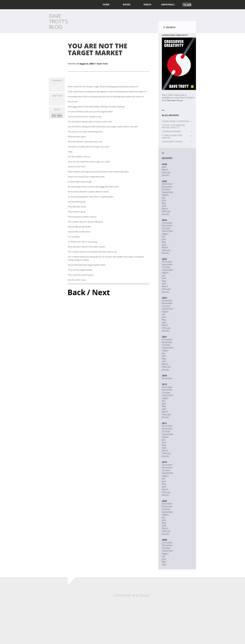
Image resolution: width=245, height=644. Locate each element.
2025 (164, 181)
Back (76, 292)
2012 (164, 384)
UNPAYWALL (168, 4)
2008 (164, 540)
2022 (164, 298)
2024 (164, 220)
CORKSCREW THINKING (172, 142)
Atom (60, 116)
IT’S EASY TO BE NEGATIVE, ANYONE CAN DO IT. (174, 126)
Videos (147, 4)
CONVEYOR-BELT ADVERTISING (176, 121)
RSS (54, 116)
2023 (164, 259)
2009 (164, 501)
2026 (164, 164)
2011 (164, 423)
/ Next (99, 292)
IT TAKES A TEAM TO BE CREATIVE (172, 137)
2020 (164, 375)
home (106, 4)
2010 (164, 462)
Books (127, 4)
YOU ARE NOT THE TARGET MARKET (98, 49)
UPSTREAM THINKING (171, 131)
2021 (164, 337)
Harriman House (175, 100)
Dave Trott (102, 64)
